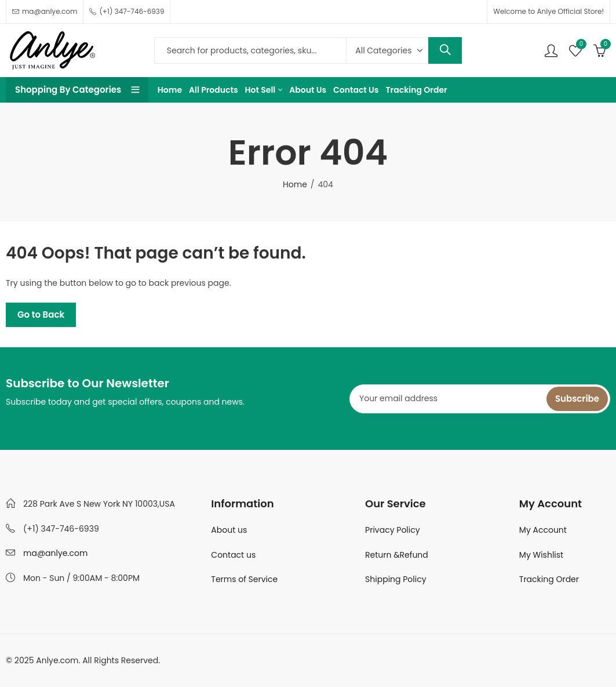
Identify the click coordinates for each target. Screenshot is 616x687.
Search (445, 50)
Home (295, 184)
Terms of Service (244, 579)
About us (229, 530)
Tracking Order (549, 579)
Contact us (233, 555)
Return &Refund (397, 555)
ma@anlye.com (55, 553)
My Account (543, 530)
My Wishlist (541, 555)
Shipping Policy (396, 579)
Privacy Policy (393, 530)
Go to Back (41, 315)
